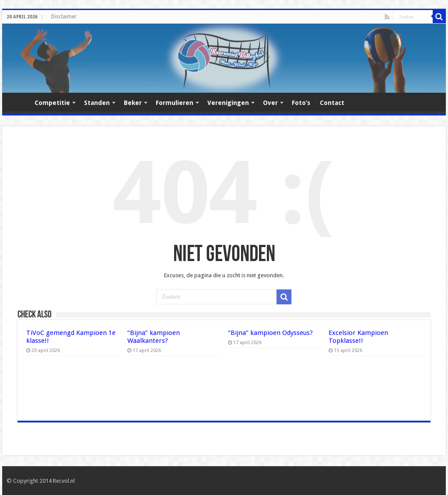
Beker (133, 103)
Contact (332, 103)
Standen (97, 103)
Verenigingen (228, 103)
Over (270, 103)
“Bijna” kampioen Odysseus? (270, 333)
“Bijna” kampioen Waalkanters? (154, 337)
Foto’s (301, 103)
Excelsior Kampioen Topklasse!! (358, 337)
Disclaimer (64, 17)
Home (18, 102)
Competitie (52, 103)
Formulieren (175, 103)
